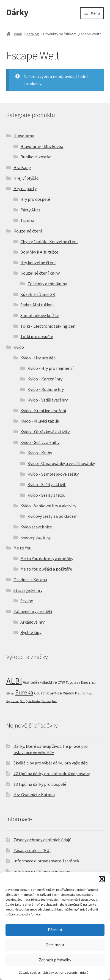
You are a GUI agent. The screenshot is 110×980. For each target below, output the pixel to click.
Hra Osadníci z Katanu (34, 795)
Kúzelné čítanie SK (38, 294)
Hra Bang (22, 167)
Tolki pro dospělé (37, 336)
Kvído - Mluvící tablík (40, 421)
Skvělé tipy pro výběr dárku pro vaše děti (51, 763)
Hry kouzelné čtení (38, 263)
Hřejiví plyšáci (26, 178)
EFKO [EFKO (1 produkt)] (92, 683)
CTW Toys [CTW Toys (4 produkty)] (65, 682)
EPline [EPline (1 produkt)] (10, 693)
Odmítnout (55, 945)
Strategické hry (28, 590)
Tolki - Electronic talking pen (48, 326)
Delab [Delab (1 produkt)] (77, 683)
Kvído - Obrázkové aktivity (45, 432)
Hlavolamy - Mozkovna (42, 146)
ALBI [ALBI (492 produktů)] (14, 681)
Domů (17, 34)
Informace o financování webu (42, 871)
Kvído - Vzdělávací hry (48, 400)
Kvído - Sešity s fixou (46, 495)
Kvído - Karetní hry (45, 379)
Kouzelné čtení (28, 231)
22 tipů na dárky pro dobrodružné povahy (52, 773)
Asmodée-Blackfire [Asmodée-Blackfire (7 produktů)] (40, 682)
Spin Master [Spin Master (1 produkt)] (33, 701)
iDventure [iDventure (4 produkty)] (54, 693)
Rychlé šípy (31, 632)
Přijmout (55, 930)
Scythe (27, 601)
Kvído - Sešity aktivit (47, 484)
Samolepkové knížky (39, 315)
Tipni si (27, 220)
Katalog (33, 34)
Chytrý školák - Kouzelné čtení (49, 242)
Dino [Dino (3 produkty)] (85, 683)
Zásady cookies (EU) (32, 850)
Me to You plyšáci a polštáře (46, 569)
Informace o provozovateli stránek (46, 861)
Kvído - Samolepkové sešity (53, 474)
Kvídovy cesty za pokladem (53, 516)
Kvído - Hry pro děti (38, 358)
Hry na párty (25, 188)
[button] (102, 879)
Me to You (22, 548)
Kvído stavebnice (36, 527)
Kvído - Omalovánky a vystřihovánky (61, 463)
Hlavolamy (24, 136)
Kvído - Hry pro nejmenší (50, 368)
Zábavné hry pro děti (33, 611)
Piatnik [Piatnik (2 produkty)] (80, 693)
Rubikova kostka (36, 157)
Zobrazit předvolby (55, 960)
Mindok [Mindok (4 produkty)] (68, 693)
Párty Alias (30, 210)
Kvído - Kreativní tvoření (43, 411)
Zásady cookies (30, 972)
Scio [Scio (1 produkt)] (23, 701)
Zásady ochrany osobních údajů (66, 972)
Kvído (19, 347)
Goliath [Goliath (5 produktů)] (40, 693)
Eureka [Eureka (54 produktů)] (24, 692)
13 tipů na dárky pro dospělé (40, 784)
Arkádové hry (32, 622)
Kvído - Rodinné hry (46, 389)
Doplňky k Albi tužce (39, 252)
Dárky (17, 12)
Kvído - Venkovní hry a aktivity (48, 506)
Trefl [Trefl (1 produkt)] (54, 701)
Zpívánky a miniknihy (47, 284)
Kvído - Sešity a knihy (40, 442)
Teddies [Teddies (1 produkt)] (46, 701)
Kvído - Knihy (40, 453)
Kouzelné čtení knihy (40, 273)
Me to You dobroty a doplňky (47, 559)
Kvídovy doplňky (35, 537)
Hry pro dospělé (35, 199)
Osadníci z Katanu (30, 580)
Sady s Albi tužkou (37, 305)
